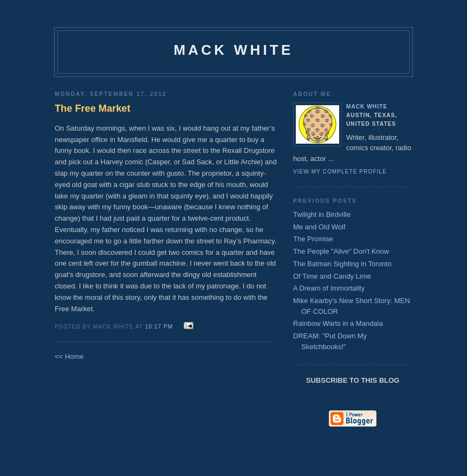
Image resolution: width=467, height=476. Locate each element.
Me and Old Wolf (319, 227)
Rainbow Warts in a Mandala (338, 323)
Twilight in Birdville (322, 214)
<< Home (69, 356)
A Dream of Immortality (329, 288)
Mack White (234, 50)
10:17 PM (159, 327)
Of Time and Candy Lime (332, 276)
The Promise (313, 239)
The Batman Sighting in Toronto (342, 264)
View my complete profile (340, 172)
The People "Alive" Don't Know (341, 251)
